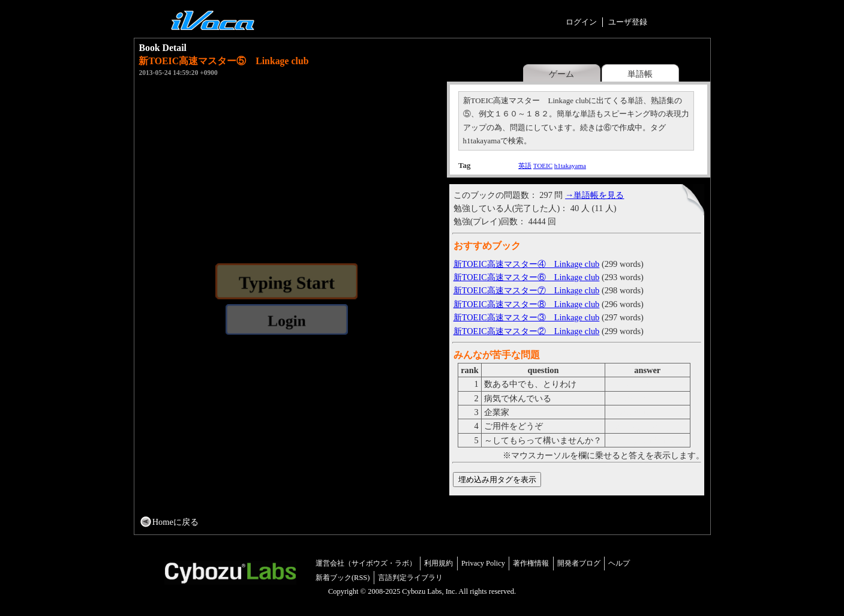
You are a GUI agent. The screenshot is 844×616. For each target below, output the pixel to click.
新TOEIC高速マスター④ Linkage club (527, 264)
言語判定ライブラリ (410, 578)
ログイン (581, 22)
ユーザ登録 (628, 22)
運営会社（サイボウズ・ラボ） (366, 563)
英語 (525, 166)
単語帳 (640, 74)
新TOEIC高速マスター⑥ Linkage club (527, 277)
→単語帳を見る (594, 195)
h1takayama (570, 166)
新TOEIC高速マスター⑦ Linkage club (527, 290)
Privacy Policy (483, 563)
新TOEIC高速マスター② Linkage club (527, 331)
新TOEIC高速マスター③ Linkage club (527, 317)
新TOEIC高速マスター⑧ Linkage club (527, 304)
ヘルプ (619, 563)
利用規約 (438, 563)
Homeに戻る (175, 522)
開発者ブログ (579, 563)
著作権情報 (531, 563)
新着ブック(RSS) (343, 578)
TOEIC (543, 166)
